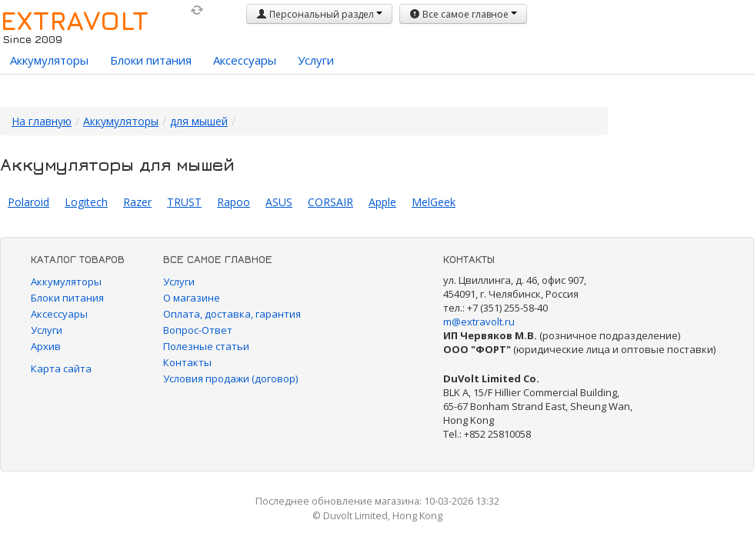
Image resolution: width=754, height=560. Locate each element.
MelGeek (434, 202)
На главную (42, 121)
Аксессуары (245, 60)
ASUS (279, 202)
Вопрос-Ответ (198, 330)
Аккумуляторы (49, 60)
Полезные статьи (206, 346)
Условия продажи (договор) (230, 378)
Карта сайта (61, 368)
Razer (137, 202)
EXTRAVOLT (74, 20)
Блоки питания (151, 60)
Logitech (86, 202)
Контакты (187, 362)
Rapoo (234, 202)
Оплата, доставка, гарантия (232, 314)
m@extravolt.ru (479, 322)
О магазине (192, 298)
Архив (46, 346)
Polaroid (28, 202)
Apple (382, 202)
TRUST (184, 202)
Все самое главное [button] (463, 14)
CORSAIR (330, 202)
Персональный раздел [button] (319, 14)
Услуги (316, 60)
